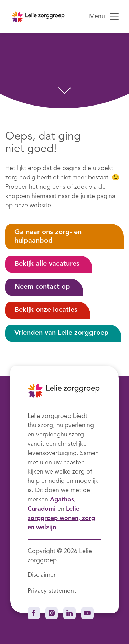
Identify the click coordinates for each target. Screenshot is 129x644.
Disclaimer (42, 575)
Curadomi (42, 509)
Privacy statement (52, 591)
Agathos (62, 500)
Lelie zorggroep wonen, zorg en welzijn (61, 518)
